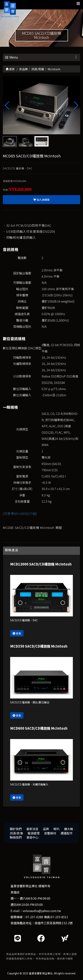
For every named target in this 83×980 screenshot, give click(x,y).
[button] (76, 105)
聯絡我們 (16, 837)
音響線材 (50, 833)
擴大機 (69, 829)
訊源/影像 (16, 833)
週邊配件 (67, 833)
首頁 (10, 69)
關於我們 (16, 829)
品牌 (46, 829)
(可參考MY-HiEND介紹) (20, 513)
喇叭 (56, 829)
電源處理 (34, 833)
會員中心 (32, 837)
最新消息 (32, 829)
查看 (17, 633)
